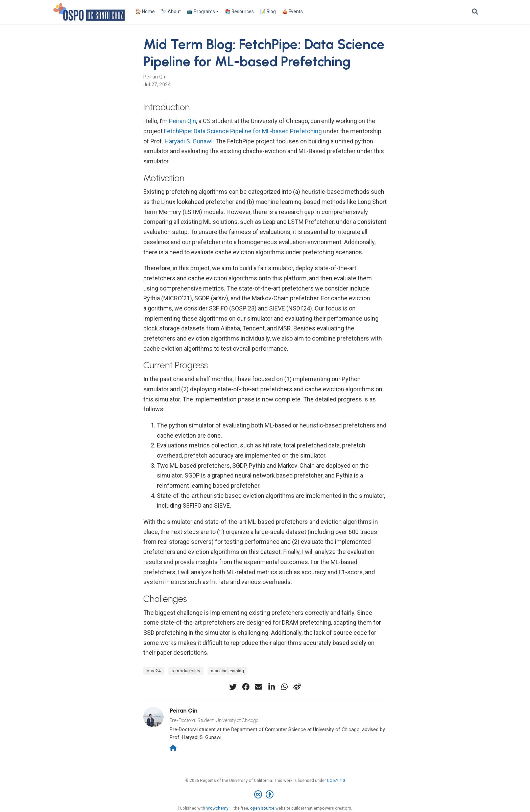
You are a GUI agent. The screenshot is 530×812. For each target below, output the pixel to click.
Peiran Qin (155, 77)
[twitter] (233, 687)
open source (262, 808)
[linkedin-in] (271, 687)
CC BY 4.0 (336, 781)
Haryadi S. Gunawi (189, 141)
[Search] (475, 12)
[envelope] (259, 687)
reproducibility (186, 671)
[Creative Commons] (265, 795)
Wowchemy (217, 808)
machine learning (227, 671)
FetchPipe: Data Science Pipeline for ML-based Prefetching (243, 131)
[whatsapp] (284, 687)
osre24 (154, 671)
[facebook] (246, 687)
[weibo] (297, 687)
